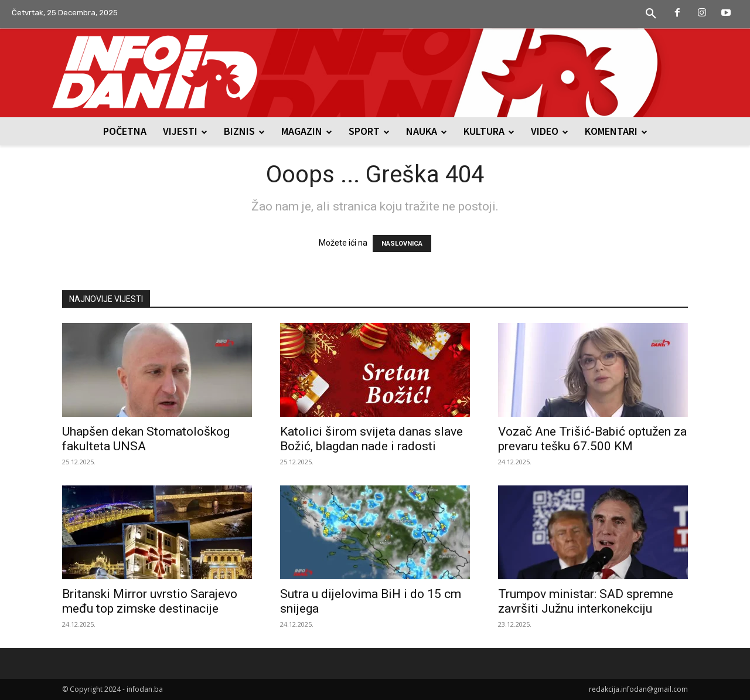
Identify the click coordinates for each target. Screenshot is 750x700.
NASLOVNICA (402, 244)
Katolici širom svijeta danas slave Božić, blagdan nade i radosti (371, 439)
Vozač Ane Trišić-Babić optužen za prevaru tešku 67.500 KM (592, 439)
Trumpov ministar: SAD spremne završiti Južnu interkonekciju (586, 601)
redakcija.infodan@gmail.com (638, 689)
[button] (651, 14)
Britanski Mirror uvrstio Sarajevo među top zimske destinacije (150, 601)
